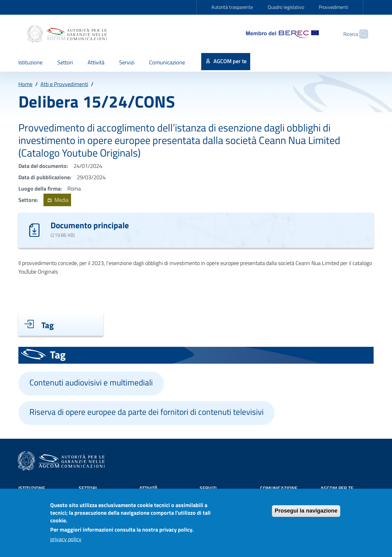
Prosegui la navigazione (306, 514)
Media (57, 200)
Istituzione (32, 488)
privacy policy (66, 543)
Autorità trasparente (232, 7)
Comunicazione (279, 488)
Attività (149, 488)
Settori (88, 488)
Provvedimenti (334, 7)
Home (25, 84)
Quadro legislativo (286, 7)
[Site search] (361, 34)
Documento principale (90, 225)
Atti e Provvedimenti (64, 84)
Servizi (208, 488)
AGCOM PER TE (337, 488)
